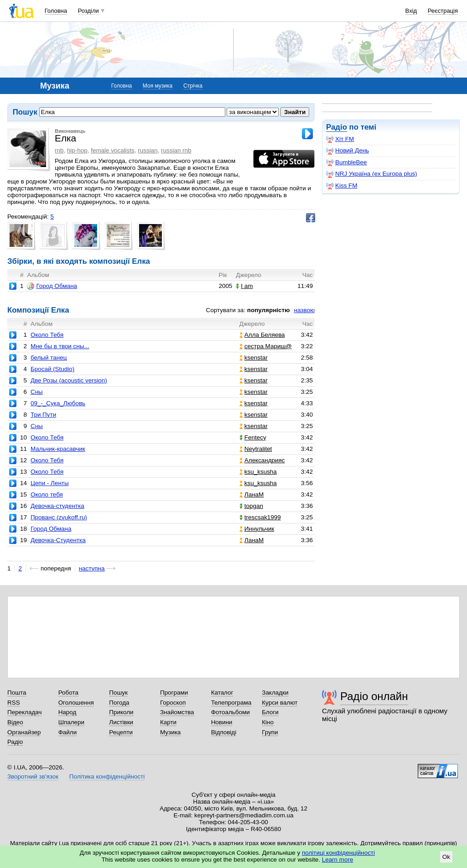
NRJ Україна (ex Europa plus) (372, 174)
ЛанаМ (252, 494)
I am (244, 286)
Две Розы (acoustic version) (69, 380)
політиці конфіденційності (338, 853)
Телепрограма (231, 703)
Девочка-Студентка (58, 540)
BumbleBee (346, 162)
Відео (15, 722)
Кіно (268, 722)
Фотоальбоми (231, 712)
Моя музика (158, 86)
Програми (174, 693)
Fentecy (253, 437)
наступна (92, 568)
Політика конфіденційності (107, 776)
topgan (251, 506)
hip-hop (77, 150)
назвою (304, 310)
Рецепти (121, 732)
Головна (56, 11)
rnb (59, 150)
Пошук (118, 693)
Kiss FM (342, 186)
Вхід (411, 11)
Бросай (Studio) (52, 369)
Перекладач (24, 712)
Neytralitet (256, 449)
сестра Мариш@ (266, 346)
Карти (168, 722)
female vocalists (113, 150)
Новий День (348, 151)
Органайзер (24, 732)
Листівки (121, 722)
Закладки (275, 693)
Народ (67, 712)
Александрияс (262, 460)
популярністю (269, 310)
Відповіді (224, 732)
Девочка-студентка (57, 506)
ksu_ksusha (258, 472)
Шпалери (71, 722)
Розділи (88, 11)
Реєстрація (443, 11)
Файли (68, 732)
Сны (37, 392)
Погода (119, 703)
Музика (170, 732)
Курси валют (280, 703)
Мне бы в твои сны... (60, 346)
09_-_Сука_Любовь (58, 403)
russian (148, 150)
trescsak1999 (260, 517)
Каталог (222, 693)
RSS (14, 703)
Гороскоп (173, 703)
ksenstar (254, 358)
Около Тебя (47, 335)
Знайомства (177, 712)
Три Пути (43, 415)
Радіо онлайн (374, 696)
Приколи (121, 712)
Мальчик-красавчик (58, 449)
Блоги (270, 712)
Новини (222, 722)
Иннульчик (257, 529)
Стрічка (193, 86)
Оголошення (76, 703)
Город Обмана (52, 286)
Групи (270, 732)
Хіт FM (340, 139)
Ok (446, 857)
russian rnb (176, 150)
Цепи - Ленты (50, 483)
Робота (68, 693)
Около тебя (47, 494)
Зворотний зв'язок (33, 776)
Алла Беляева (262, 335)
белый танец (49, 358)
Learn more (338, 860)
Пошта (17, 693)
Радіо (337, 127)
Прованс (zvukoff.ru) (59, 517)
